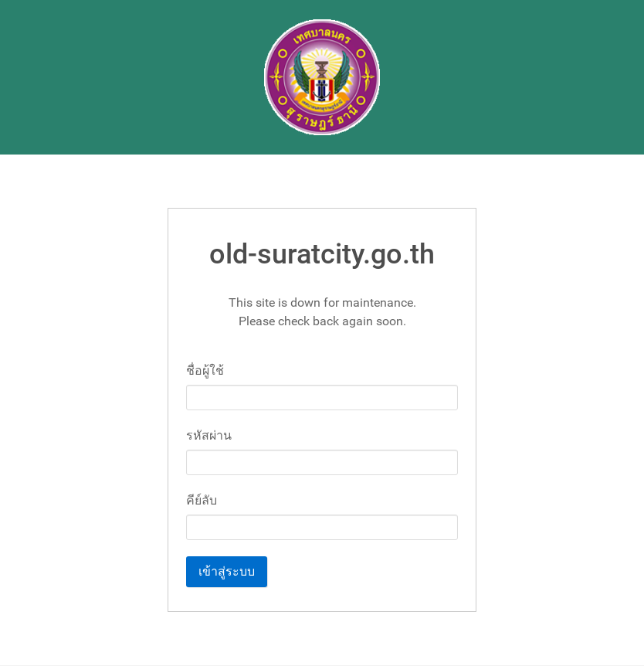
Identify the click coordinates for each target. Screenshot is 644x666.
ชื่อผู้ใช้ (205, 370)
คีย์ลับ (202, 500)
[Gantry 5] (322, 77)
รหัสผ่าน (209, 435)
